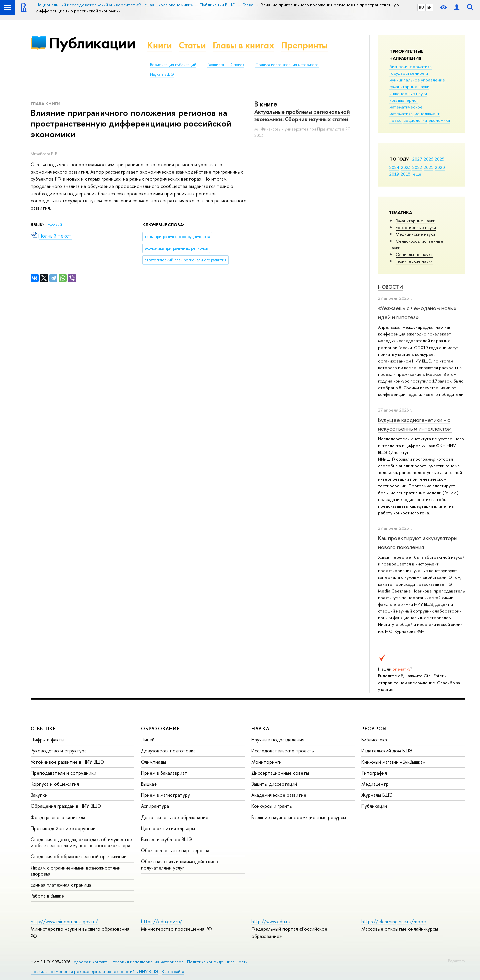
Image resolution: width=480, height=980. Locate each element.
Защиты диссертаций (274, 784)
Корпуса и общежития (55, 784)
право (395, 120)
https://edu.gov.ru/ (162, 921)
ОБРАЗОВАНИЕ (160, 728)
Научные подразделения (278, 740)
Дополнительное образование (175, 817)
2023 (406, 167)
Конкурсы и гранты (272, 806)
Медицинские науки (415, 234)
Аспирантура (155, 806)
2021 (428, 167)
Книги (159, 45)
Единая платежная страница (61, 885)
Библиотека (374, 740)
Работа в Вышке (47, 896)
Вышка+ (149, 784)
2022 (417, 167)
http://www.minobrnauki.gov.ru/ (64, 921)
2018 (405, 174)
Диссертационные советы (280, 773)
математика (401, 113)
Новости (390, 287)
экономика (439, 120)
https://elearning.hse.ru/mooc (393, 921)
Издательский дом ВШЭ (387, 751)
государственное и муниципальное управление (417, 76)
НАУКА (260, 728)
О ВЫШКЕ (43, 728)
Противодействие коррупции (63, 828)
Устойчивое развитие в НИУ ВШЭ (67, 762)
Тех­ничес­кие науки (414, 261)
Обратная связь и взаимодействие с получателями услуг (180, 864)
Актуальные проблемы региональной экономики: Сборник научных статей (302, 115)
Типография (374, 773)
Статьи (192, 45)
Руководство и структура (59, 751)
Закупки (39, 795)
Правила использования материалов (287, 65)
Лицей (148, 740)
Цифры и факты (47, 740)
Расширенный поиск (226, 65)
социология (415, 120)
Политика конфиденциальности (217, 962)
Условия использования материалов (148, 962)
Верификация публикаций (173, 65)
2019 (394, 174)
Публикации (92, 43)
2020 (440, 167)
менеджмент (427, 113)
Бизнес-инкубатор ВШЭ (166, 839)
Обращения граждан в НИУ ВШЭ (66, 806)
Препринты (304, 45)
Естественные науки (416, 227)
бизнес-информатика (410, 66)
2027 (417, 159)
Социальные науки (414, 254)
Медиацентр (375, 784)
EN (429, 7)
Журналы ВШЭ (377, 795)
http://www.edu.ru (271, 921)
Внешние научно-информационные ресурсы (299, 817)
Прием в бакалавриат (164, 773)
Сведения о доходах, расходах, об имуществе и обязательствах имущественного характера (81, 842)
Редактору (456, 961)
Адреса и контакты (91, 962)
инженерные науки (408, 93)
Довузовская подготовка (168, 751)
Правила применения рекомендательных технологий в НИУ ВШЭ (94, 971)
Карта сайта (173, 971)
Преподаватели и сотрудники (63, 773)
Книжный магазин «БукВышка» (393, 762)
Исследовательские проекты (283, 751)
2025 (439, 159)
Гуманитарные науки (415, 221)
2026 (428, 159)
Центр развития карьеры (168, 828)
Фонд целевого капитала (58, 817)
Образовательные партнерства (175, 850)
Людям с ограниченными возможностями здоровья (76, 871)
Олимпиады (153, 762)
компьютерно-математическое (406, 103)
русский (55, 225)
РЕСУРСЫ (374, 728)
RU (421, 7)
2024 (394, 167)
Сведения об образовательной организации (79, 856)
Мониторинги (266, 762)
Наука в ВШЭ (162, 74)
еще (417, 174)
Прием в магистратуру (165, 795)
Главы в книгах (243, 45)
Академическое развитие (279, 795)
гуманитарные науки (409, 86)
